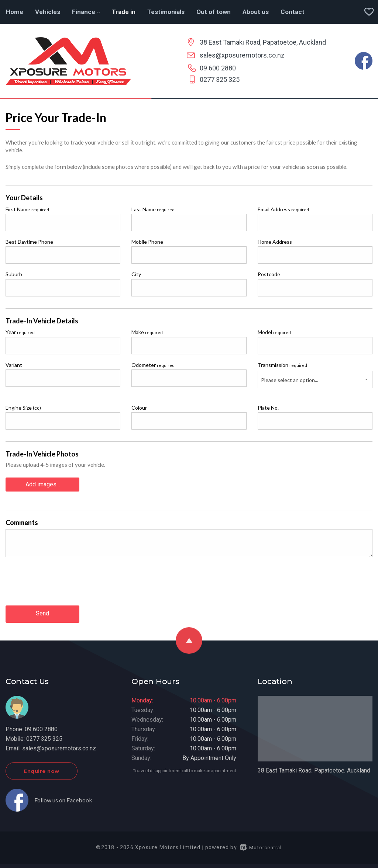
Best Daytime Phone (29, 242)
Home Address (275, 242)
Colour (139, 408)
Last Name (153, 209)
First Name (27, 209)
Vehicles (48, 12)
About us (256, 12)
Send (42, 613)
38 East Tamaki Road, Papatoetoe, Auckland (263, 42)
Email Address (283, 209)
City (136, 274)
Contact (293, 12)
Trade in (124, 12)
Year (20, 332)
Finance (86, 12)
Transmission (282, 365)
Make (147, 332)
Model (274, 332)
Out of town (214, 12)
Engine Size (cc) (23, 408)
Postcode (269, 274)
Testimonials (166, 12)
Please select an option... (290, 380)
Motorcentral (261, 846)
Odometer (153, 365)
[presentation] (62, 577)
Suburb (14, 274)
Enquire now (42, 769)
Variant (14, 365)
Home (15, 12)
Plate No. (268, 408)
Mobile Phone (147, 242)
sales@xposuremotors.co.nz (242, 55)
